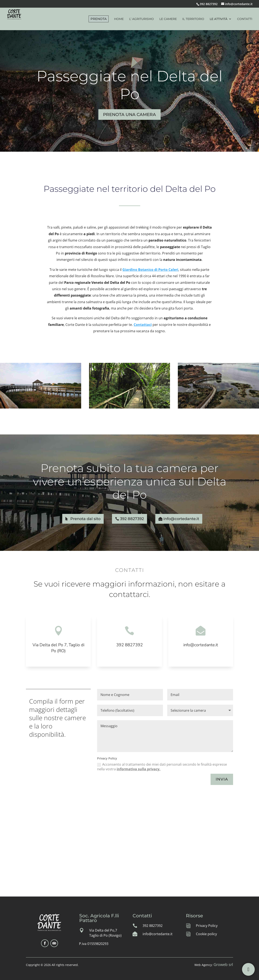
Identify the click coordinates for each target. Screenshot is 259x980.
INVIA (222, 779)
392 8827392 (209, 4)
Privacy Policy (207, 926)
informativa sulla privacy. (139, 769)
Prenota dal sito (85, 519)
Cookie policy (206, 934)
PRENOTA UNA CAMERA (129, 115)
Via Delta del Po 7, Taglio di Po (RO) (58, 648)
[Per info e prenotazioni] (248, 969)
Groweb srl (223, 964)
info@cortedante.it (181, 519)
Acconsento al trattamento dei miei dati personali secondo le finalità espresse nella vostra (162, 767)
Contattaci (143, 325)
